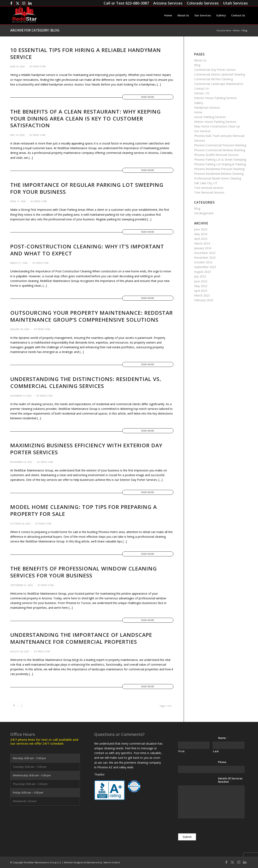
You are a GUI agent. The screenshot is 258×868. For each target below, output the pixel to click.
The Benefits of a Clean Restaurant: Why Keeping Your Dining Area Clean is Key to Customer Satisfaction (85, 118)
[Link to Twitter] (18, 3)
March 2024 (202, 243)
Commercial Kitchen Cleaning (213, 79)
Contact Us (201, 88)
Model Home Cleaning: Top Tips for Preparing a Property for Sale (84, 510)
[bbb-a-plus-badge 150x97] (110, 790)
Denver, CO (202, 93)
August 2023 (202, 272)
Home (198, 112)
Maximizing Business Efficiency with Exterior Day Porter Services (86, 449)
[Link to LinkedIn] (30, 3)
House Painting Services (210, 117)
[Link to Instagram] (24, 3)
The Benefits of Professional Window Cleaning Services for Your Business (84, 572)
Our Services (202, 131)
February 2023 (204, 300)
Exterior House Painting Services (216, 98)
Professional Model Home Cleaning (218, 178)
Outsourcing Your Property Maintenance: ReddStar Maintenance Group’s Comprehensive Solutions (92, 316)
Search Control (112, 862)
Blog (197, 65)
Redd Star (40, 66)
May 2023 (201, 286)
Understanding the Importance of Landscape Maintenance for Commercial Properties (81, 638)
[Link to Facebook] (11, 3)
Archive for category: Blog (35, 30)
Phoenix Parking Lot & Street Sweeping (220, 160)
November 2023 (205, 258)
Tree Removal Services (209, 192)
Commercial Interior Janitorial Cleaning (220, 74)
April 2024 (201, 239)
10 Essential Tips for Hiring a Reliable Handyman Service (86, 53)
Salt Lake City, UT (206, 183)
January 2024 (203, 248)
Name (223, 738)
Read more (148, 97)
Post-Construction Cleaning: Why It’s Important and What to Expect (87, 250)
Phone (222, 762)
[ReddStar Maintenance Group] (24, 15)
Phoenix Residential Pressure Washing (219, 169)
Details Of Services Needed (230, 780)
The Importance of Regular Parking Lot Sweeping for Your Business (87, 188)
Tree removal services (209, 188)
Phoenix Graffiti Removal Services (216, 155)
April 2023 (201, 291)
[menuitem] (126, 3)
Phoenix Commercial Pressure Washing (220, 145)
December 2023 (205, 253)
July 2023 (200, 276)
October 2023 (203, 262)
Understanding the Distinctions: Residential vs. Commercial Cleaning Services (86, 382)
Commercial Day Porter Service (215, 70)
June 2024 (201, 229)
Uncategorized (204, 213)
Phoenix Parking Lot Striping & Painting (220, 164)
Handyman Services (207, 108)
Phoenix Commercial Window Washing (220, 150)
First (182, 751)
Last (216, 751)
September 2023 (205, 267)
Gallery (199, 103)
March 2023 (202, 295)
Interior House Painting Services (215, 122)
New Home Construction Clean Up (217, 126)
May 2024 (201, 234)
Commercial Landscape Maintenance (219, 84)
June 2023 (201, 281)
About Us (200, 60)
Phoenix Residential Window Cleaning (219, 174)
